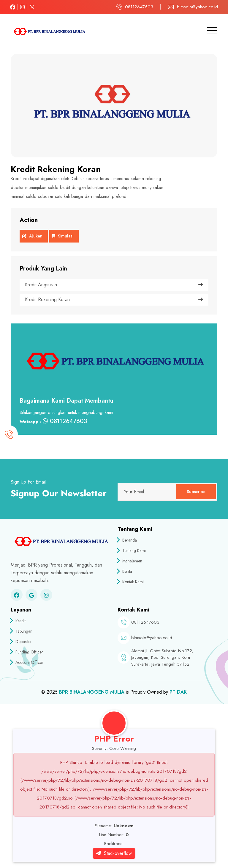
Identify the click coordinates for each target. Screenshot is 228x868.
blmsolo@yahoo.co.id (197, 7)
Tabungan (22, 631)
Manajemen (130, 561)
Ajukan (32, 237)
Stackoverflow (114, 853)
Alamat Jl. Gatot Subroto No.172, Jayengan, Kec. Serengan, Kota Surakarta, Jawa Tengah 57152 (162, 657)
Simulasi (63, 237)
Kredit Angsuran (114, 285)
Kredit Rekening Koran (114, 300)
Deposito (21, 642)
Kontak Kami (131, 582)
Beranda (127, 540)
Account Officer (27, 662)
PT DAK (178, 692)
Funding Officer (27, 652)
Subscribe (196, 492)
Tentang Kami (132, 550)
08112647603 (139, 7)
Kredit (18, 621)
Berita (125, 571)
